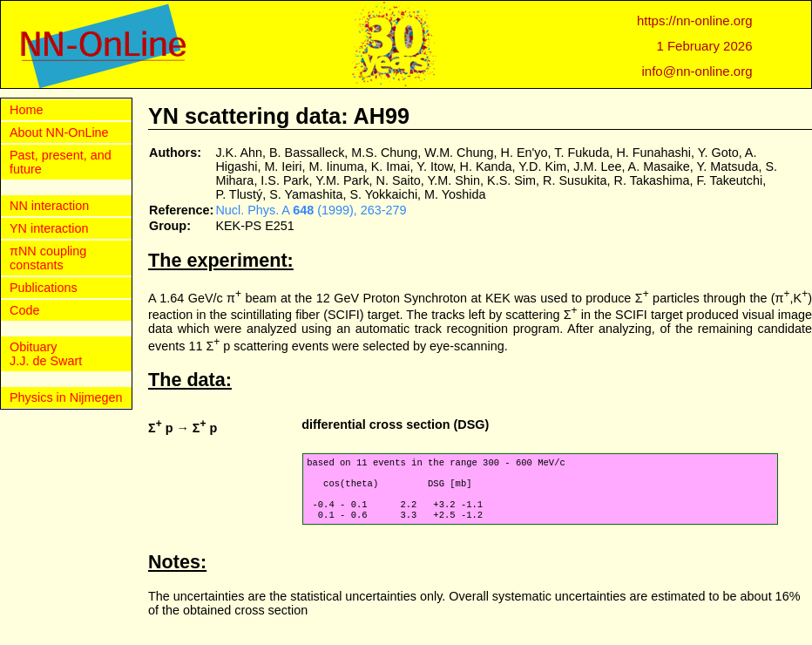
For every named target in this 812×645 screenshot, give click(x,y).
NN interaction (49, 206)
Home (26, 110)
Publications (44, 288)
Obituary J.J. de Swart (46, 354)
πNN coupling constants (48, 258)
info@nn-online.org (697, 71)
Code (24, 310)
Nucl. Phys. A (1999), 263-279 (311, 210)
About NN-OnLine (59, 132)
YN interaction (49, 228)
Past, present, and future (61, 162)
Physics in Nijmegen (66, 397)
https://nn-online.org (695, 20)
